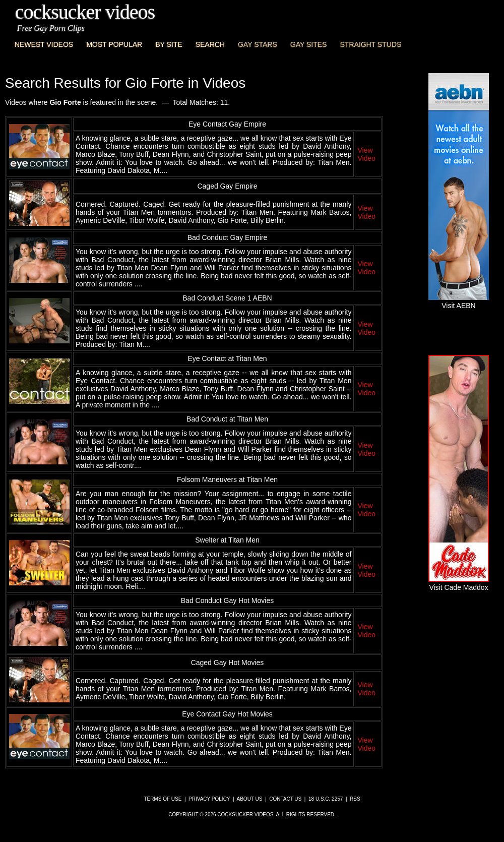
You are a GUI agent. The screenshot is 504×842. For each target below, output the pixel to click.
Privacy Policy (209, 799)
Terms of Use (163, 799)
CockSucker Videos (85, 12)
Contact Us (285, 799)
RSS (355, 799)
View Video (366, 154)
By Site (169, 44)
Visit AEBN (459, 302)
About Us (250, 799)
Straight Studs (371, 44)
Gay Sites (309, 44)
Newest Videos (44, 44)
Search (210, 44)
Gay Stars (258, 44)
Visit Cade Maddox (459, 583)
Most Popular (114, 44)
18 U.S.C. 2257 (326, 799)
